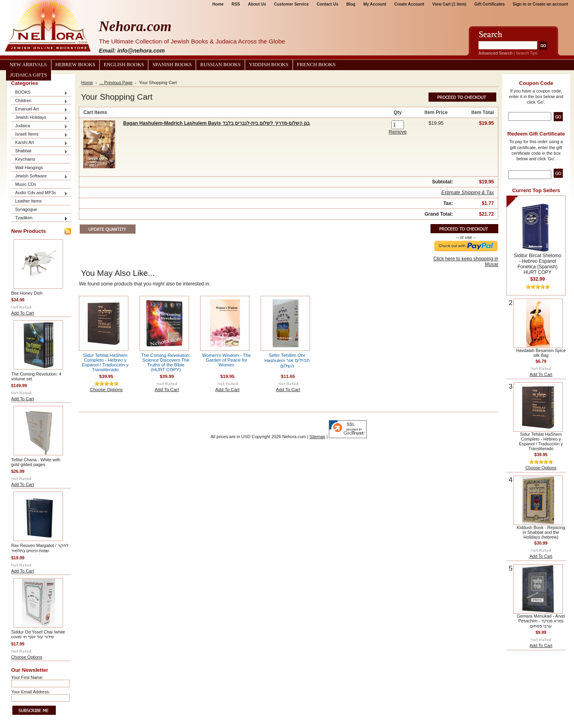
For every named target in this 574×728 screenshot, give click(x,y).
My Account (375, 4)
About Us (257, 4)
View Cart (449, 4)
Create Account (409, 4)
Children (39, 101)
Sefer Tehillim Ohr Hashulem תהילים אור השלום (287, 361)
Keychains (25, 159)
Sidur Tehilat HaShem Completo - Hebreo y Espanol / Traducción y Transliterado (105, 362)
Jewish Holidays (39, 118)
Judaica (39, 126)
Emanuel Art (39, 109)
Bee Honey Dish (27, 293)
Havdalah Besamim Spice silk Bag (541, 353)
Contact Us (328, 4)
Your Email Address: (31, 692)
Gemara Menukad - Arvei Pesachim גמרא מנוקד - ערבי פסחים (541, 621)
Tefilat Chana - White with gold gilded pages (36, 462)
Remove (398, 132)
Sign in (519, 4)
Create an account (550, 4)
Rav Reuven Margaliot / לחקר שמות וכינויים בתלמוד (40, 548)
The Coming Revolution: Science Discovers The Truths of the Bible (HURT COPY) (166, 362)
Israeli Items (39, 135)
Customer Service (292, 4)
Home (218, 4)
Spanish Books (172, 65)
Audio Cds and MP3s (39, 193)
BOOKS (39, 93)
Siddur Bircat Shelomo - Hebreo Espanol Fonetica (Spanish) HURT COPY (538, 264)
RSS (236, 4)
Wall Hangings (29, 167)
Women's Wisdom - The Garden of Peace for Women (226, 360)
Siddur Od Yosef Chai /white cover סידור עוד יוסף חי (38, 634)
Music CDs (26, 184)
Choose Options (27, 657)
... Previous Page (116, 83)
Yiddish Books (269, 65)
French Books (316, 65)
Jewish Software (39, 176)
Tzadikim (39, 218)
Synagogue (26, 209)
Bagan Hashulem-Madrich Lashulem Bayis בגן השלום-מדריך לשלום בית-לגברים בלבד (216, 123)
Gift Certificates (489, 4)
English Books (124, 65)
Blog (351, 4)
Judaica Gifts (29, 75)
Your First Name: (27, 677)
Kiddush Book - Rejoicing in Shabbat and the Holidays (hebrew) (541, 532)
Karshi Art (39, 143)
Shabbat (39, 151)
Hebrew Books (75, 65)
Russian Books (220, 65)
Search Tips (527, 53)
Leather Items (29, 201)
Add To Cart (23, 313)
